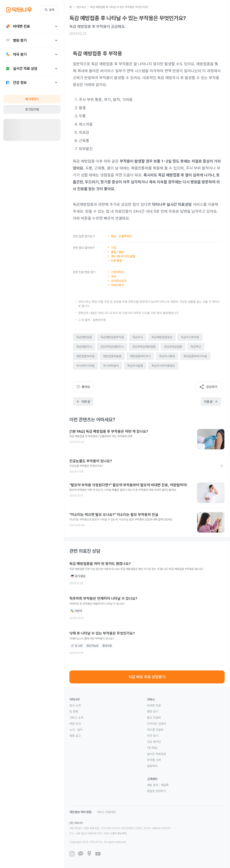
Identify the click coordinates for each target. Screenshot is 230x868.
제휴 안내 (75, 724)
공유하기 (208, 387)
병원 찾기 (153, 712)
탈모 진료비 (154, 718)
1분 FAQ (152, 748)
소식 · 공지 (76, 730)
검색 (50, 10)
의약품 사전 (154, 760)
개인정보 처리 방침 (80, 812)
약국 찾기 (153, 736)
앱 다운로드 (32, 99)
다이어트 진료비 (157, 724)
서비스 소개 (76, 718)
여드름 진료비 (155, 730)
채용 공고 (75, 736)
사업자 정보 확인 (118, 833)
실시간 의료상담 (157, 754)
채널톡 (165, 785)
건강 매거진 (154, 742)
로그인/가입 (32, 109)
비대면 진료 (154, 705)
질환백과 (152, 766)
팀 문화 (74, 712)
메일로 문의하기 (157, 791)
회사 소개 (75, 705)
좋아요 (83, 387)
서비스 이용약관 (106, 812)
